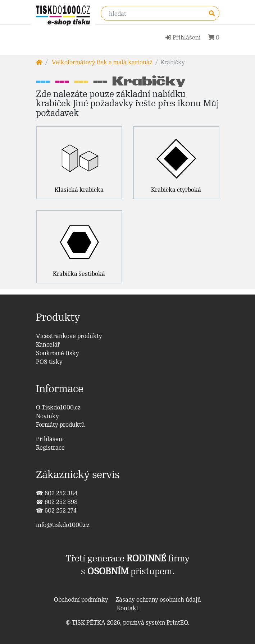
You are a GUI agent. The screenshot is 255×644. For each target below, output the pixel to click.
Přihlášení (50, 439)
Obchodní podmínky (81, 599)
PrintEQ (177, 622)
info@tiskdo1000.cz (63, 525)
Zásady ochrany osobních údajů (158, 599)
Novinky (47, 416)
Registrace (50, 448)
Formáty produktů (60, 425)
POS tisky (49, 362)
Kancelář (48, 344)
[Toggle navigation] (106, 36)
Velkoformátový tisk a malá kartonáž (101, 62)
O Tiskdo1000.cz (58, 407)
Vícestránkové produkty (69, 336)
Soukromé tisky (58, 353)
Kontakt (128, 608)
